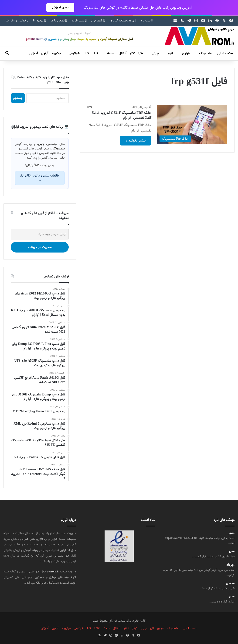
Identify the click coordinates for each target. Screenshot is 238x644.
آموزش (34, 53)
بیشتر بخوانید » (136, 141)
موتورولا (56, 53)
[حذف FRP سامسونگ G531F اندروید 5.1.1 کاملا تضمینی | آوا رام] (192, 125)
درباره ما (40, 21)
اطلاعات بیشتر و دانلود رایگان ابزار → (40, 178)
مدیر (232, 533)
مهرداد (230, 565)
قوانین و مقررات (17, 21)
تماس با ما (59, 21)
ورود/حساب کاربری (123, 21)
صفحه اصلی (225, 53)
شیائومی (74, 53)
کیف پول (98, 21)
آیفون (45, 53)
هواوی (186, 53)
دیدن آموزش (60, 7)
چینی (155, 53)
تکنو (132, 53)
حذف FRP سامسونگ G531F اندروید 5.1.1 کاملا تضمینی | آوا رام (122, 115)
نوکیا (141, 53)
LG (87, 53)
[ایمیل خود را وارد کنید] (40, 234)
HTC (96, 53)
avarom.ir (53, 571)
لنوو (170, 53)
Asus (110, 53)
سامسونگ (206, 53)
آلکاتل (123, 53)
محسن (230, 583)
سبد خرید (79, 21)
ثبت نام (147, 21)
